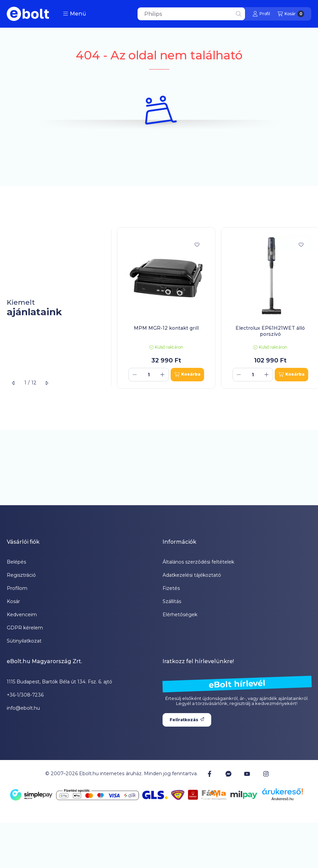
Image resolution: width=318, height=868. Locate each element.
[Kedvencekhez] (197, 245)
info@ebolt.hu (23, 708)
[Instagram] (266, 774)
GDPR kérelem (25, 628)
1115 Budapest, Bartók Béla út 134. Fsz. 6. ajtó (59, 682)
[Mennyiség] (149, 375)
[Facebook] (210, 774)
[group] (214, 308)
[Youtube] (247, 774)
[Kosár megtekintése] (291, 14)
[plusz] (163, 375)
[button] (75, 14)
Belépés (16, 562)
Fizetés (171, 588)
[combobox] (191, 14)
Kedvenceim (22, 615)
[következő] (47, 383)
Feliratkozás (187, 720)
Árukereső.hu (282, 799)
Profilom (17, 588)
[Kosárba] (187, 375)
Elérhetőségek (180, 615)
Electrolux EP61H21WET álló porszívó (270, 331)
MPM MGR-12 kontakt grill (166, 328)
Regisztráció (21, 575)
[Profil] (261, 14)
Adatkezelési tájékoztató (192, 575)
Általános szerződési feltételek (198, 562)
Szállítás (172, 601)
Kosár (13, 601)
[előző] (14, 383)
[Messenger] (228, 774)
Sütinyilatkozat (24, 641)
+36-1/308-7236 (25, 695)
